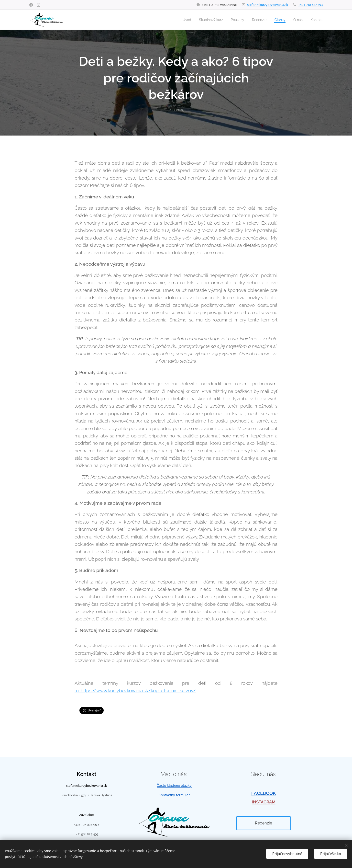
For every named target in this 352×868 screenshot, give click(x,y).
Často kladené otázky (174, 785)
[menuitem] (180, 20)
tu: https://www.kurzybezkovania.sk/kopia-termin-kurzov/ (135, 691)
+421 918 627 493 (310, 5)
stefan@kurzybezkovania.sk (268, 5)
